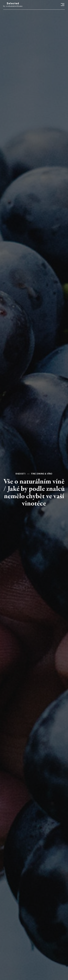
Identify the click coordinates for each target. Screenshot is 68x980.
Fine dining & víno (42, 474)
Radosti (20, 474)
